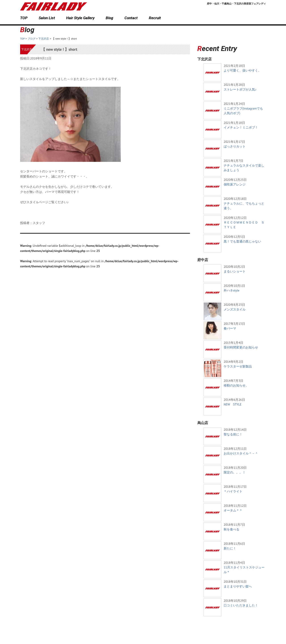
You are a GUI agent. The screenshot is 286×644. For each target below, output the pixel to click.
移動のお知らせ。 (236, 385)
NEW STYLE (233, 404)
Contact (131, 18)
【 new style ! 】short (59, 49)
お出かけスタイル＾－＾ (241, 453)
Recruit (155, 18)
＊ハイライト (233, 491)
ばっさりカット (235, 146)
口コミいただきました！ (241, 605)
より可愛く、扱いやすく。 (242, 70)
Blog (109, 18)
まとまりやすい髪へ (238, 586)
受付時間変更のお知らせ (241, 347)
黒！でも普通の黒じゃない (242, 241)
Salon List (47, 18)
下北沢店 (27, 49)
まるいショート (235, 271)
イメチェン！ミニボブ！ (241, 127)
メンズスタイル (235, 309)
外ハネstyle (231, 290)
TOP (24, 18)
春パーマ (230, 328)
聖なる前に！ (233, 434)
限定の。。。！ (235, 472)
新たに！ (230, 548)
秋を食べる (231, 529)
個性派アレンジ (235, 184)
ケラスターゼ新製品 (238, 366)
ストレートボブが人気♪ (240, 89)
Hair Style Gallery (80, 18)
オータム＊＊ (233, 510)
